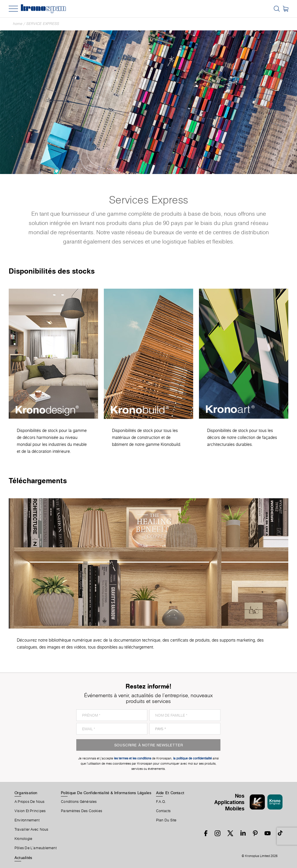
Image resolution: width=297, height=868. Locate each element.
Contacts (163, 811)
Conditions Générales (79, 802)
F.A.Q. (161, 802)
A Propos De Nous (30, 802)
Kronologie (23, 839)
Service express (43, 24)
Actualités (23, 858)
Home (18, 24)
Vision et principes (30, 811)
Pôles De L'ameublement (36, 848)
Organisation (26, 793)
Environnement (27, 820)
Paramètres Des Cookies (82, 811)
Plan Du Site (166, 820)
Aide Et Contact (170, 793)
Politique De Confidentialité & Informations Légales (106, 793)
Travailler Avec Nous (31, 829)
